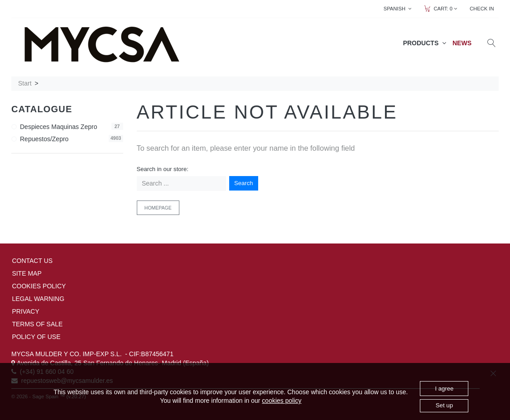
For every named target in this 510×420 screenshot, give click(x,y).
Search (244, 183)
